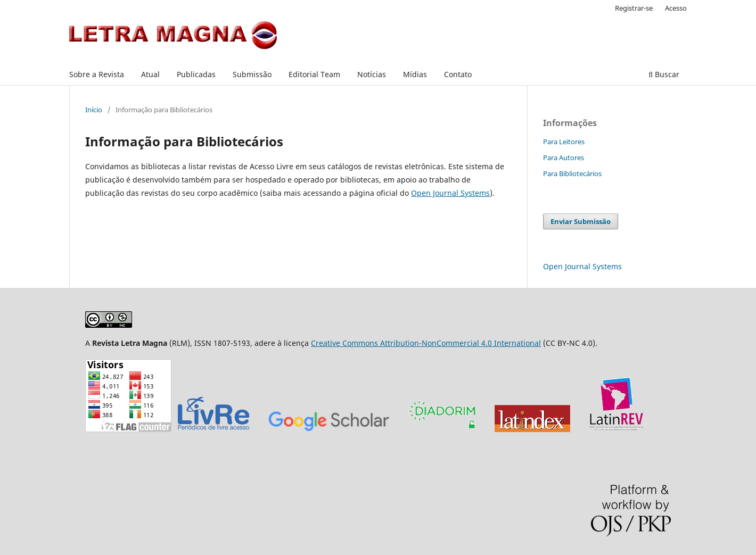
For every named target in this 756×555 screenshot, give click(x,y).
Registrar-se (634, 8)
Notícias (372, 74)
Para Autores (564, 158)
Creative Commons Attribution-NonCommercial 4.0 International (426, 343)
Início (94, 110)
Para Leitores (564, 142)
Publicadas (196, 74)
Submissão (252, 74)
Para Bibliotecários (572, 173)
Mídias (415, 74)
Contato (458, 74)
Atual (150, 74)
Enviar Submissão (581, 221)
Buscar (664, 74)
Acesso (676, 8)
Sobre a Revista (97, 74)
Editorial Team (314, 74)
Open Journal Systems (450, 193)
